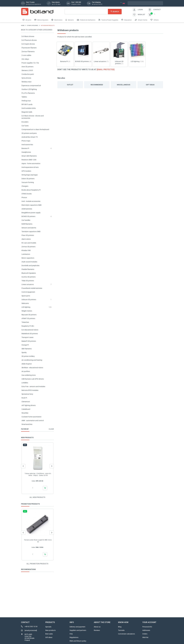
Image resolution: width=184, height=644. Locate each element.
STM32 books (27, 194)
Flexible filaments (28, 269)
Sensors (70, 20)
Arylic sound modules (29, 262)
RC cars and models (29, 243)
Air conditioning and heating (32, 360)
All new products (37, 497)
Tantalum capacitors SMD (31, 232)
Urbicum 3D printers (29, 300)
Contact (157, 10)
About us (97, 627)
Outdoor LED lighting (29, 89)
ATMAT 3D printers (28, 318)
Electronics (57, 20)
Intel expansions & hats (30, 167)
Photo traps (26, 141)
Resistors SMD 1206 (29, 160)
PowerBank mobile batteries (32, 288)
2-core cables (26, 55)
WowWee (25, 413)
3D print (27, 20)
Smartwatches (27, 424)
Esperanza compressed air (31, 86)
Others (154, 20)
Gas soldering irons (29, 375)
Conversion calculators (126, 634)
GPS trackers (26, 171)
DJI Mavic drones (28, 36)
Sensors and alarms (29, 228)
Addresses (146, 630)
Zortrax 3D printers (28, 247)
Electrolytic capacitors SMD (32, 205)
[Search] (93, 12)
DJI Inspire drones (28, 44)
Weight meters (27, 311)
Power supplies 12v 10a (30, 63)
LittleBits (25, 383)
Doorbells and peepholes (30, 266)
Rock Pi (24, 398)
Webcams (25, 303)
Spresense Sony (27, 394)
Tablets (24, 97)
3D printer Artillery (28, 356)
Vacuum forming (28, 182)
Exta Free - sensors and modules (33, 386)
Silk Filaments (27, 349)
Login (140, 10)
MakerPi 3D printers (29, 341)
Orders (145, 634)
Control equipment (28, 292)
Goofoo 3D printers (29, 277)
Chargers (25, 186)
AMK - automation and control (33, 421)
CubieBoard (26, 409)
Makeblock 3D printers (30, 334)
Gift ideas (150, 85)
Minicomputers (41, 20)
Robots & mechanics (86, 20)
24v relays (25, 59)
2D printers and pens (29, 133)
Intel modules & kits (29, 108)
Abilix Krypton (27, 364)
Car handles (26, 220)
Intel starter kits (27, 145)
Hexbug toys (26, 101)
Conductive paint (28, 74)
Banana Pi (25, 148)
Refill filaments (27, 224)
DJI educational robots (30, 330)
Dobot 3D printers (28, 179)
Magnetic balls (27, 112)
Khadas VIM (26, 250)
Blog (120, 627)
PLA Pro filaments (28, 93)
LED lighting (26, 307)
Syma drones (26, 78)
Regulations (74, 637)
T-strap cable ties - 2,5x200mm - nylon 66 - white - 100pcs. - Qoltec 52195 (38, 474)
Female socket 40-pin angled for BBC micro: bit (38, 541)
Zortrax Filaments (28, 52)
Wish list (145, 637)
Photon (24, 197)
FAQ (71, 634)
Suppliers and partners (78, 630)
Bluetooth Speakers (29, 273)
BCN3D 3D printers (28, 216)
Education (127, 20)
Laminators (26, 254)
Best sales (49, 634)
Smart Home (141, 20)
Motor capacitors (28, 258)
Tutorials (121, 630)
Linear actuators (28, 284)
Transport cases (27, 337)
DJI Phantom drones (29, 40)
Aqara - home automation (31, 163)
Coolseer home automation (31, 417)
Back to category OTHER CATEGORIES (37, 30)
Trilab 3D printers (28, 281)
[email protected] (106, 70)
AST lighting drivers (29, 405)
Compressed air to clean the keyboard (35, 129)
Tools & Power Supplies (108, 20)
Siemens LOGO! (27, 70)
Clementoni (26, 402)
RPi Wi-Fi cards (27, 104)
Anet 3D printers (27, 67)
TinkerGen (25, 322)
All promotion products (37, 564)
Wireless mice (26, 82)
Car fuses (25, 126)
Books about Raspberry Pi (31, 190)
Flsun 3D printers (28, 235)
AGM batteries (27, 209)
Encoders (25, 122)
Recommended (97, 85)
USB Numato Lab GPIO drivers (33, 379)
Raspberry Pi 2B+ (28, 326)
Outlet (70, 85)
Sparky (24, 352)
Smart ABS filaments (29, 156)
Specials (48, 627)
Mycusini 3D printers (29, 315)
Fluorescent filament (29, 48)
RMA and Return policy (78, 641)
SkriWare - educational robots (32, 368)
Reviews (97, 630)
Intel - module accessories (31, 201)
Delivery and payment (77, 627)
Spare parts (26, 296)
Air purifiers (26, 371)
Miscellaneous (124, 85)
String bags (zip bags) (30, 175)
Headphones (26, 152)
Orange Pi (25, 345)
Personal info (147, 627)
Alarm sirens (26, 239)
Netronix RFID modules (30, 390)
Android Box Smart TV (30, 137)
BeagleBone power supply (31, 213)
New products (50, 630)
